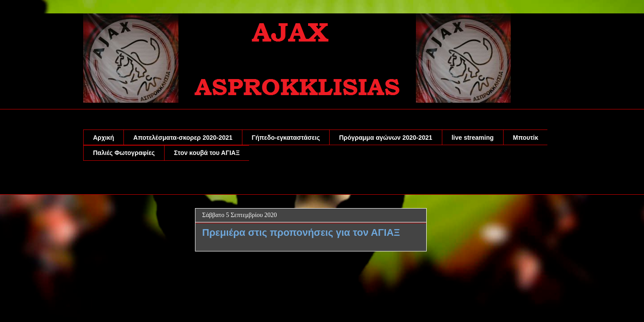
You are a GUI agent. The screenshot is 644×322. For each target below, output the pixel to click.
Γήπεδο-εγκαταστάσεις (286, 138)
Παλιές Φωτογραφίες (124, 153)
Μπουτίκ (526, 138)
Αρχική (104, 138)
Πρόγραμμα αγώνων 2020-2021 (386, 138)
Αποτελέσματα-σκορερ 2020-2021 (183, 138)
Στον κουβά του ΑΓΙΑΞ (207, 153)
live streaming (473, 138)
